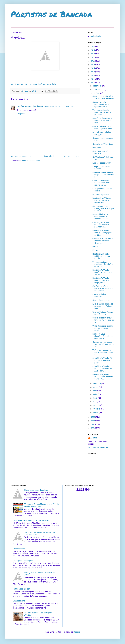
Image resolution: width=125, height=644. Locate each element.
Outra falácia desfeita (101, 300)
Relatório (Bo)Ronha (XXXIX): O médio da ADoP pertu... (102, 369)
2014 (93, 68)
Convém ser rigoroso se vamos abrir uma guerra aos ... (103, 344)
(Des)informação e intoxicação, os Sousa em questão (102, 288)
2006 (93, 428)
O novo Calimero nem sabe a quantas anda (102, 127)
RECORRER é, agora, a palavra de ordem (32, 520)
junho (95, 394)
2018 (93, 54)
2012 (93, 75)
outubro (96, 93)
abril (95, 402)
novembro (97, 89)
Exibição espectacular (101, 163)
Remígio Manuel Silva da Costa (31, 106)
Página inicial (48, 156)
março (96, 405)
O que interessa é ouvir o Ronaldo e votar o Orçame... (103, 241)
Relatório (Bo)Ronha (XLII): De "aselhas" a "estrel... (102, 272)
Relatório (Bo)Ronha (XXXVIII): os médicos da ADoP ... (103, 377)
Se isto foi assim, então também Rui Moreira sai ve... (103, 320)
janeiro (96, 412)
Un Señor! (97, 148)
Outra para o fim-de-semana (101, 152)
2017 (93, 57)
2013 (93, 72)
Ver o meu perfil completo (98, 447)
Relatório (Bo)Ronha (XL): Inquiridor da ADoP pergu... (103, 360)
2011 (93, 79)
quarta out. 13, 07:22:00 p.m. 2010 (60, 106)
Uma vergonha (19, 549)
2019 (93, 50)
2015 (93, 65)
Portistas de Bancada (51, 14)
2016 (93, 61)
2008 (93, 421)
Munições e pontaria (101, 195)
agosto (96, 387)
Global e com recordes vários (36, 490)
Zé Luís (94, 438)
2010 (93, 83)
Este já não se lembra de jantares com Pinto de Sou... (103, 306)
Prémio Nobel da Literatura (99, 295)
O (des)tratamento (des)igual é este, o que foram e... (103, 208)
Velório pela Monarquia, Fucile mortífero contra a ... (103, 352)
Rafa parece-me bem (22, 589)
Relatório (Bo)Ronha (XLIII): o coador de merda (101, 256)
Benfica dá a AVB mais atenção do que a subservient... (102, 200)
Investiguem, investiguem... (24, 561)
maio (95, 398)
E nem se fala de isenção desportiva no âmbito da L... (103, 175)
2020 (93, 46)
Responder (22, 114)
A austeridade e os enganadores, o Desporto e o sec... (101, 217)
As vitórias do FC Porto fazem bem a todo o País (102, 121)
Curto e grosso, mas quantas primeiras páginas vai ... (101, 225)
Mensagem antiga (72, 156)
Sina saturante (19, 601)
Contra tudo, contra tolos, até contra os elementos (103, 97)
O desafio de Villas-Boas (103, 144)
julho (95, 391)
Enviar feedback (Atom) (31, 161)
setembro (97, 383)
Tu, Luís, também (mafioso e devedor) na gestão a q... (103, 264)
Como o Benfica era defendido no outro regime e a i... (101, 183)
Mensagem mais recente (21, 156)
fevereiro (97, 409)
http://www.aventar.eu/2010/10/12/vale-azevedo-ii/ (33, 84)
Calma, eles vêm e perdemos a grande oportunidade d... (101, 104)
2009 (93, 417)
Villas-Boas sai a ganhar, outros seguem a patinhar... (103, 328)
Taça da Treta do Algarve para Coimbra (103, 313)
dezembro (97, 86)
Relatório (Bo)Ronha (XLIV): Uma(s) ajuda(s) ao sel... (103, 233)
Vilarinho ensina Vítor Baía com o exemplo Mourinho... (102, 112)
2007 (93, 424)
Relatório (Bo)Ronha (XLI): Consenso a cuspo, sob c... (101, 280)
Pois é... (96, 247)
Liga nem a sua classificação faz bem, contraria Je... (103, 336)
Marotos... (97, 250)
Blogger (77, 632)
